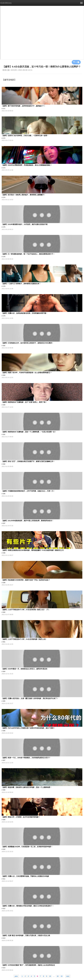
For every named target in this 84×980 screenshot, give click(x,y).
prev (16, 976)
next (68, 976)
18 (58, 976)
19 (62, 976)
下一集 (76, 62)
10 (50, 976)
